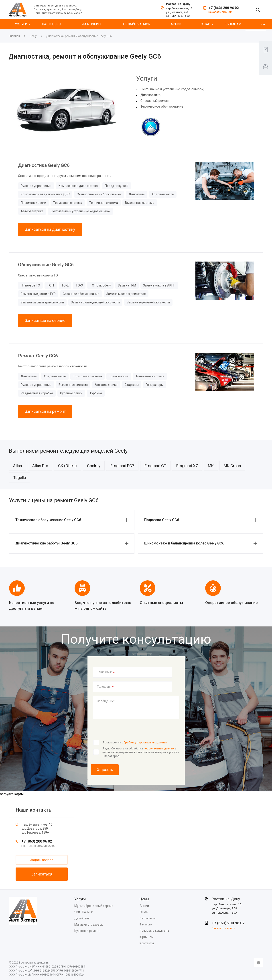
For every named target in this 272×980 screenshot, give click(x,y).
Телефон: (105, 687)
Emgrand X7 (187, 466)
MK (211, 466)
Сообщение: (106, 701)
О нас (206, 24)
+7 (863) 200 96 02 (224, 8)
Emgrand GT (155, 466)
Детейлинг (82, 918)
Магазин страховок (89, 925)
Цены (144, 899)
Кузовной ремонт (87, 931)
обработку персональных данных (145, 742)
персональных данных (159, 748)
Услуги (21, 24)
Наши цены (52, 24)
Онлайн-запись (137, 24)
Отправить (105, 770)
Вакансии (146, 924)
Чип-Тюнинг (92, 24)
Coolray (94, 466)
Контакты (147, 943)
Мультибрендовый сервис (94, 906)
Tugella (19, 478)
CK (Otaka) (67, 466)
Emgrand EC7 (122, 466)
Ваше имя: (106, 673)
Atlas (18, 466)
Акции (176, 24)
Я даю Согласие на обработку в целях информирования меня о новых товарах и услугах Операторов (141, 752)
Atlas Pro (40, 466)
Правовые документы (155, 931)
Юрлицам (233, 24)
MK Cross (232, 466)
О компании (148, 918)
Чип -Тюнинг (83, 912)
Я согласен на (135, 742)
